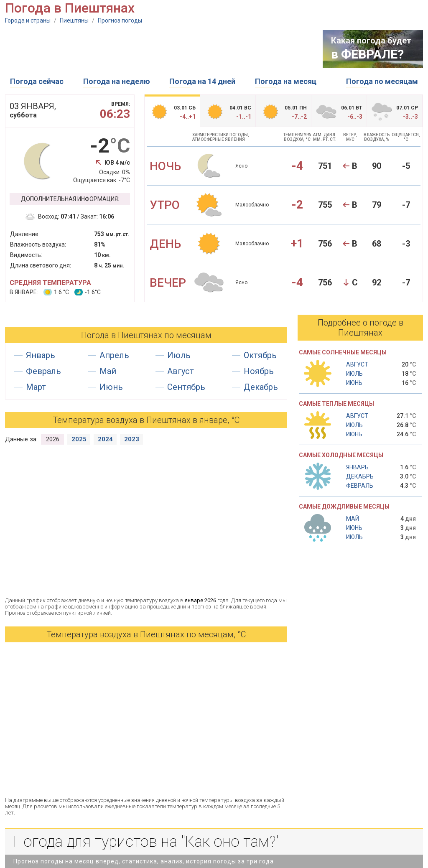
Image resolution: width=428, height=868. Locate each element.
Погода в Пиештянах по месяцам (146, 335)
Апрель (114, 355)
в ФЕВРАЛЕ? (367, 54)
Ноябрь (259, 371)
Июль (179, 355)
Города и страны (28, 20)
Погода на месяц (286, 81)
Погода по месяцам (382, 81)
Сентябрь (186, 387)
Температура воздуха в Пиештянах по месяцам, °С (146, 634)
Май (108, 371)
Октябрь (260, 355)
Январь (41, 355)
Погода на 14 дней (202, 81)
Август (181, 371)
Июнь (111, 387)
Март (36, 387)
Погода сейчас (37, 81)
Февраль (43, 371)
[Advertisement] (157, 49)
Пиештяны (74, 20)
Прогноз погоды (120, 20)
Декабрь (261, 387)
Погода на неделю (117, 81)
